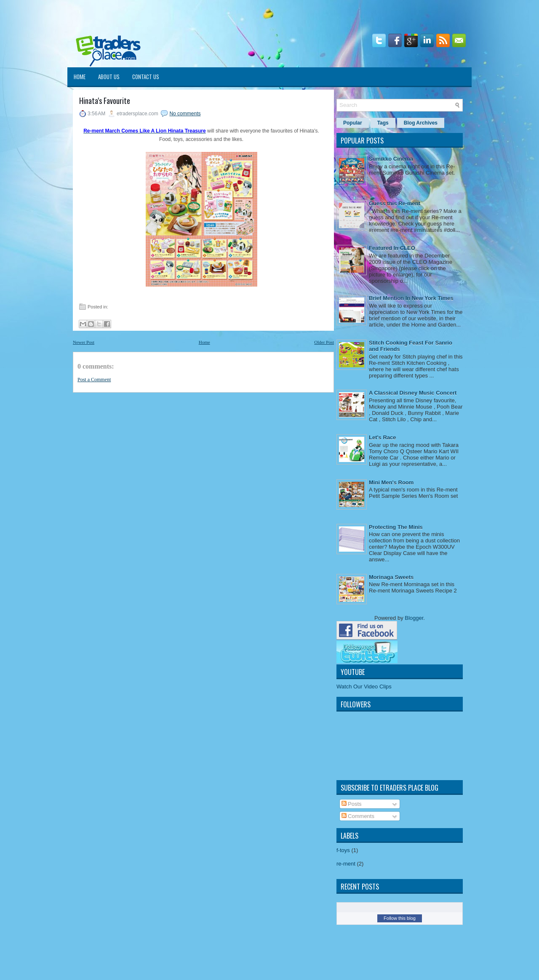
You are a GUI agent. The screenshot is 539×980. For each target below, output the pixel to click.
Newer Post (84, 342)
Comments (358, 816)
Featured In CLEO (392, 248)
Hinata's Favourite (105, 101)
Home (80, 77)
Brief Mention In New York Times (411, 298)
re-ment (346, 864)
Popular (353, 123)
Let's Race (383, 437)
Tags (383, 123)
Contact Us (146, 77)
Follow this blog (400, 918)
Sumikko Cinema (391, 159)
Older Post (324, 342)
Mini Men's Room (391, 482)
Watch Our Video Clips (364, 687)
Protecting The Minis (396, 527)
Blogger (414, 618)
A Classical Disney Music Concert (413, 393)
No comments (185, 114)
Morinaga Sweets (391, 577)
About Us (109, 77)
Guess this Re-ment (395, 203)
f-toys (343, 850)
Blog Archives (421, 123)
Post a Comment (94, 380)
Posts (352, 804)
